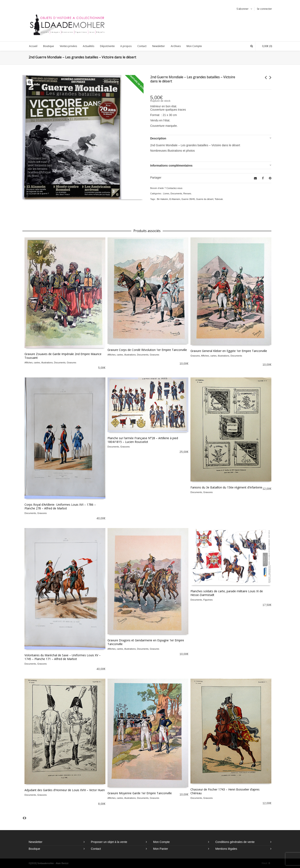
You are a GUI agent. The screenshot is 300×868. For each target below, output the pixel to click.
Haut (266, 863)
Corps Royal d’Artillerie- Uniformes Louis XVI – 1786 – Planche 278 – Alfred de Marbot (60, 506)
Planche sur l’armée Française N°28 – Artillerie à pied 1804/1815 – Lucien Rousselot (143, 440)
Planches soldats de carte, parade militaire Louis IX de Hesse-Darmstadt (227, 593)
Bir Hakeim (162, 199)
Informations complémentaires (171, 166)
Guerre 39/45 (188, 199)
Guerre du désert (205, 199)
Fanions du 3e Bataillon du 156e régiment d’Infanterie (226, 487)
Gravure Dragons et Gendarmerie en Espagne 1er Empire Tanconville (146, 642)
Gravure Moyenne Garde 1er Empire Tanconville (140, 793)
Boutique (34, 849)
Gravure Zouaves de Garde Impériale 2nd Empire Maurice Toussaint (63, 356)
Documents (176, 193)
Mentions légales (226, 849)
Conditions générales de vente (235, 842)
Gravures (71, 363)
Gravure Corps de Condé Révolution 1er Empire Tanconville (147, 350)
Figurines (208, 600)
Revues (187, 193)
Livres (166, 193)
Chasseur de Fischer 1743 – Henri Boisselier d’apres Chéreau (225, 791)
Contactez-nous (174, 188)
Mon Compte (161, 842)
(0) (265, 46)
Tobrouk (219, 199)
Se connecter (264, 9)
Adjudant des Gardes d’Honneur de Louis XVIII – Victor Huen (65, 790)
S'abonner (243, 9)
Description (158, 138)
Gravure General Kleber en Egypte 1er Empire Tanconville (229, 351)
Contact (96, 849)
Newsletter (35, 842)
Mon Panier (161, 849)
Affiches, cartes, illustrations (39, 363)
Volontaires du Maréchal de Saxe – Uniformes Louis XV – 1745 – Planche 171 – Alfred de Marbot (63, 657)
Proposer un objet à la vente (109, 842)
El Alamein (175, 199)
